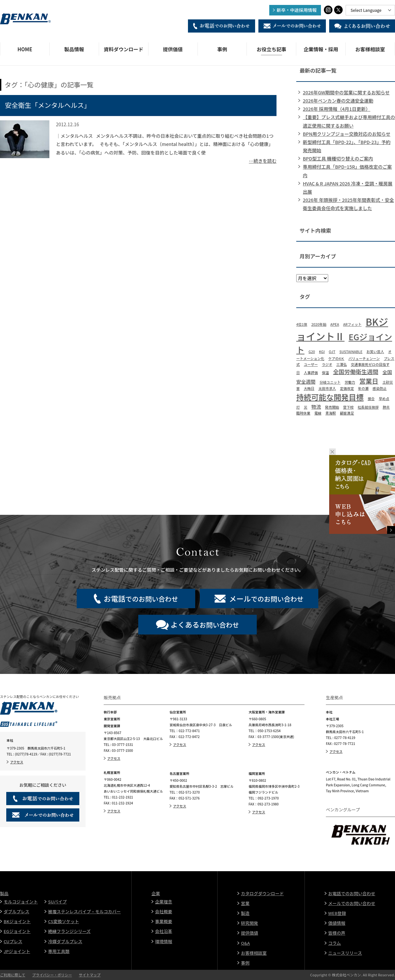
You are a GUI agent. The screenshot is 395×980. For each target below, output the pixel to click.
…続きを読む (263, 161)
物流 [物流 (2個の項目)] (316, 406)
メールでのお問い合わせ (352, 903)
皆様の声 (337, 933)
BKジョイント (17, 921)
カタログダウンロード (262, 893)
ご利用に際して (13, 975)
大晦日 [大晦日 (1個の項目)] (309, 388)
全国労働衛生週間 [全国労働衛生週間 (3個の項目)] (355, 372)
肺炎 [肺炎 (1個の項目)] (386, 407)
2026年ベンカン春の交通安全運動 (338, 101)
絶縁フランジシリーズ (69, 931)
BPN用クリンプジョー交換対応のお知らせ (347, 134)
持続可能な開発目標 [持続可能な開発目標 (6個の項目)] (330, 397)
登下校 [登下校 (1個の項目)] (348, 407)
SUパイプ (57, 902)
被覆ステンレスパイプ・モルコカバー (84, 911)
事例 (222, 49)
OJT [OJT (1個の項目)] (332, 352)
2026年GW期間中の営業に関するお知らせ (346, 92)
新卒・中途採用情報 (297, 10)
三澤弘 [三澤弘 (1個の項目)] (342, 364)
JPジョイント (17, 951)
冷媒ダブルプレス (65, 941)
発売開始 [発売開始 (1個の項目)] (332, 407)
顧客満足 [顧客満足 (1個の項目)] (347, 413)
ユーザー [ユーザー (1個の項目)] (311, 364)
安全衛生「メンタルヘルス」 (48, 105)
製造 (245, 913)
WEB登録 (337, 913)
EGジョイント (17, 931)
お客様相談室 (370, 49)
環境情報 (164, 941)
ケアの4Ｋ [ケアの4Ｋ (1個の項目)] (336, 359)
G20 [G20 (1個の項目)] (312, 352)
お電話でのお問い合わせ (352, 893)
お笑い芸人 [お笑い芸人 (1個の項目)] (375, 352)
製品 (4, 893)
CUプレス (13, 941)
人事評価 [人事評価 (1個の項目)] (311, 373)
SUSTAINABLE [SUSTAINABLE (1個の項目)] (351, 352)
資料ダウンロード (123, 49)
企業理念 (164, 902)
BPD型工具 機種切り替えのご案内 (338, 158)
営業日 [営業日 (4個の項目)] (369, 381)
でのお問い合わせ (141, 598)
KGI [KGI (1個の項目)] (322, 352)
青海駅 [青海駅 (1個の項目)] (330, 413)
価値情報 (337, 923)
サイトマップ (90, 975)
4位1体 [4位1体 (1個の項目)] (302, 324)
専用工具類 (59, 951)
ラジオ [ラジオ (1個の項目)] (327, 364)
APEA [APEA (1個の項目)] (335, 324)
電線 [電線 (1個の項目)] (318, 413)
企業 (156, 893)
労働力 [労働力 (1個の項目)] (350, 382)
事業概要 (164, 921)
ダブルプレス (16, 911)
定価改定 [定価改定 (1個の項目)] (347, 388)
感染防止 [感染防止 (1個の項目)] (380, 388)
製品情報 (74, 49)
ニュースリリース (345, 953)
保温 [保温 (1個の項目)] (325, 373)
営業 (245, 903)
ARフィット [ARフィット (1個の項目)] (352, 324)
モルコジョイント (21, 902)
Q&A (245, 943)
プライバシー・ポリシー (52, 975)
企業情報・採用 (321, 49)
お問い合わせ (205, 624)
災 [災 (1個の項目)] (306, 407)
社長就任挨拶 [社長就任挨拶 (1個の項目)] (368, 407)
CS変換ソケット (64, 921)
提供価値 (173, 49)
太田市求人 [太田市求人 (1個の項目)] (327, 388)
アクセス (17, 762)
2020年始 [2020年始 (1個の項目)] (319, 324)
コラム (335, 943)
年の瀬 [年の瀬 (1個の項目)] (363, 388)
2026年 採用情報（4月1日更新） (337, 109)
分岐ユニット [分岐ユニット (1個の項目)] (330, 382)
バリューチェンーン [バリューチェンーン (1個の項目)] (364, 359)
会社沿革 (164, 931)
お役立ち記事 (272, 49)
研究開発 (250, 923)
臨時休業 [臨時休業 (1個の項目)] (303, 413)
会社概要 (164, 911)
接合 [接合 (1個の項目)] (371, 399)
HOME (25, 49)
